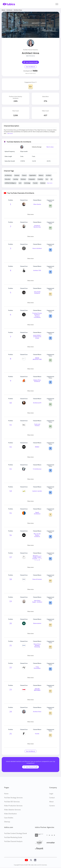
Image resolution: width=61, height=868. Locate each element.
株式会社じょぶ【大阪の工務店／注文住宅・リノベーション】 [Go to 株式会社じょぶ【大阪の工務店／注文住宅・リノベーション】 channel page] (37, 558)
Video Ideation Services (12, 810)
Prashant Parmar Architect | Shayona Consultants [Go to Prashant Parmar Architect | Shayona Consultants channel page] (37, 315)
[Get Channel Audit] (30, 62)
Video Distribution (10, 814)
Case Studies (9, 818)
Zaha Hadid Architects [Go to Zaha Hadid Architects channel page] (37, 293)
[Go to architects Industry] (30, 67)
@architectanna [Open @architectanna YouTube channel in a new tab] (31, 56)
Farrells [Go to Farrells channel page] (37, 734)
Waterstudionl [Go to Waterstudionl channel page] (37, 623)
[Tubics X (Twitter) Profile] (31, 860)
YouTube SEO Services (12, 802)
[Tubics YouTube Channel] (26, 860)
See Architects (30, 67)
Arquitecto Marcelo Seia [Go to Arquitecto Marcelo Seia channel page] (37, 226)
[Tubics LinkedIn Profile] (35, 860)
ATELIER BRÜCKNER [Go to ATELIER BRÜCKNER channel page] (37, 690)
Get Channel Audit (30, 62)
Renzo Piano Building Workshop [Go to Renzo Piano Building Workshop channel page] (37, 645)
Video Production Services (13, 806)
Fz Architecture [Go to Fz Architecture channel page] (37, 469)
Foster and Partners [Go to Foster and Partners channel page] (37, 425)
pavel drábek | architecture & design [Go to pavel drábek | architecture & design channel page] (37, 337)
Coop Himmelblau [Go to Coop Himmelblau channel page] (37, 667)
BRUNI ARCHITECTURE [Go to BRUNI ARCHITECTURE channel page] (37, 359)
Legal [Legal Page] (51, 794)
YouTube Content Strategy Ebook (15, 833)
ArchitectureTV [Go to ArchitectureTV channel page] (37, 403)
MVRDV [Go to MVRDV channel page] (37, 447)
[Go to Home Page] (9, 4)
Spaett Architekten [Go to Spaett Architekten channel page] (37, 513)
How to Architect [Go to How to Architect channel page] (37, 248)
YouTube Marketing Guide (13, 837)
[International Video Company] (40, 835)
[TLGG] (40, 843)
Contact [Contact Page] (52, 798)
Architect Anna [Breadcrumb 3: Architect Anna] (18, 10)
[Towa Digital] (52, 835)
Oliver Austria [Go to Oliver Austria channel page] (37, 204)
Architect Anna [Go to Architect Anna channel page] (37, 712)
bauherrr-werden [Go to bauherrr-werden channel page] (37, 491)
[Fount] (40, 848)
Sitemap (7, 822)
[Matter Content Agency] (52, 843)
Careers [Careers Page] (52, 806)
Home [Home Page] (6, 794)
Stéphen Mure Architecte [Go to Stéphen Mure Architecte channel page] (37, 381)
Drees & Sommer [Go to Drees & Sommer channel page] (37, 579)
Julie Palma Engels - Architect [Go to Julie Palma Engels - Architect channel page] (37, 601)
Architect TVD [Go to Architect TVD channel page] (37, 270)
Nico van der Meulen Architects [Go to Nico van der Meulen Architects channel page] (37, 535)
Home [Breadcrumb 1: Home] (3, 10)
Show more (30, 214)
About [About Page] (51, 802)
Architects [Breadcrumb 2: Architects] (9, 10)
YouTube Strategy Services (13, 798)
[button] (57, 4)
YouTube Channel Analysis (13, 841)
